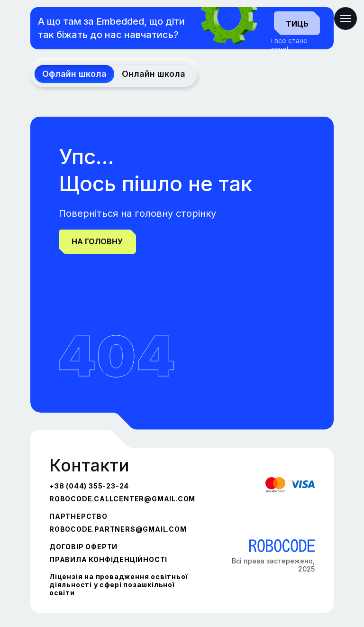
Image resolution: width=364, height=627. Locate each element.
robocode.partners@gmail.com (118, 529)
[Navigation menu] (346, 18)
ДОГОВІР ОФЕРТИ (83, 547)
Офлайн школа (74, 74)
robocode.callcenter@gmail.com (122, 499)
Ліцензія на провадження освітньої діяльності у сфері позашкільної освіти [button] (118, 585)
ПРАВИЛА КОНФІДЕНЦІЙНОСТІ (108, 559)
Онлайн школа (154, 74)
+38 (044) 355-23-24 (89, 486)
